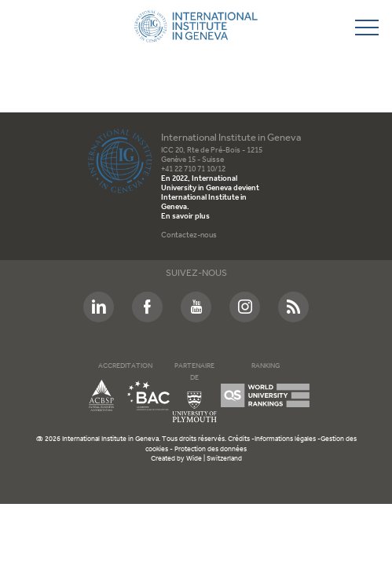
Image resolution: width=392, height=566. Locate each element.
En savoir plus (185, 217)
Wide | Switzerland (214, 459)
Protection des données (211, 449)
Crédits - (241, 439)
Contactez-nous (189, 235)
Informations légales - (288, 439)
